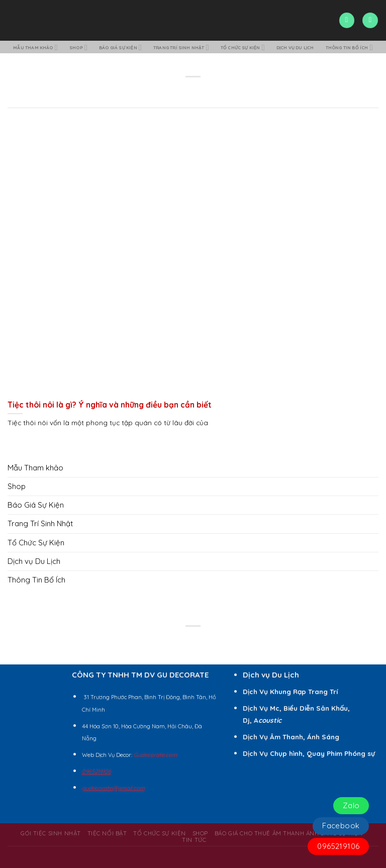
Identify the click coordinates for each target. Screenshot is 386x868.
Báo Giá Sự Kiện (139, 47)
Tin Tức (194, 854)
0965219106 (338, 846)
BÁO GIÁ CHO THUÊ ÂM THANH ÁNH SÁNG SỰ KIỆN (289, 847)
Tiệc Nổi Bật (107, 847)
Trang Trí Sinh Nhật (211, 47)
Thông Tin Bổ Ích (194, 61)
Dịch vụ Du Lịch (345, 47)
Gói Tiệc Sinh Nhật (51, 847)
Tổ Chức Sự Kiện (283, 47)
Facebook (341, 826)
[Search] (347, 20)
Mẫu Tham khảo (41, 47)
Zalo (351, 805)
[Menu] (370, 20)
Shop (91, 47)
